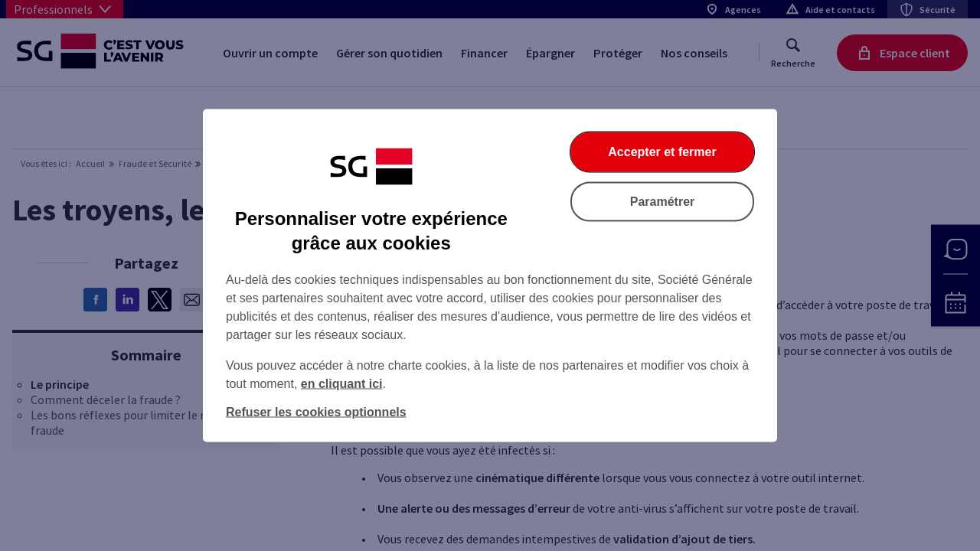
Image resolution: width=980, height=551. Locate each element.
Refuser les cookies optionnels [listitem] (316, 412)
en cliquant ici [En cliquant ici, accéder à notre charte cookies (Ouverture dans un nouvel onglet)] (342, 384)
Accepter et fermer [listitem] (662, 152)
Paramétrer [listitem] (663, 202)
